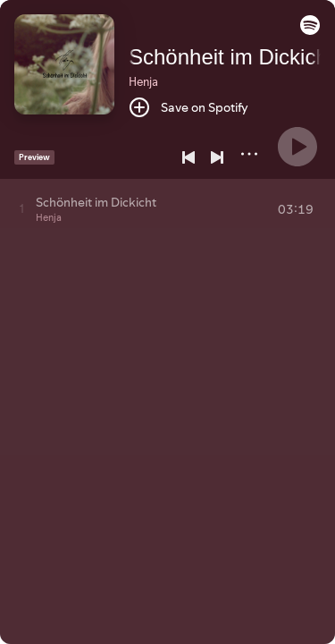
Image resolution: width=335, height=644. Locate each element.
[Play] (297, 147)
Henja (143, 81)
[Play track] (22, 208)
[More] (249, 154)
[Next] (217, 157)
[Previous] (188, 157)
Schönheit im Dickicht (231, 57)
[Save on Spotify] (188, 107)
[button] (310, 30)
